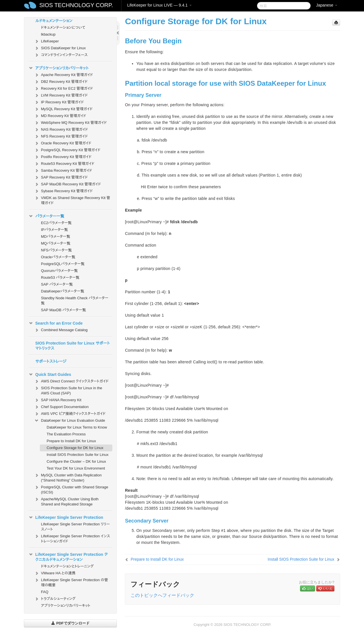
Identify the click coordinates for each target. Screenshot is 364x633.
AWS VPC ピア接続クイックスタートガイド (70, 414)
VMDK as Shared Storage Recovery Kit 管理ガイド (72, 200)
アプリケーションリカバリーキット (58, 68)
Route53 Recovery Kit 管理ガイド (64, 164)
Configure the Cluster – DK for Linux (76, 461)
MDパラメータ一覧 (56, 236)
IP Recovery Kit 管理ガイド (59, 102)
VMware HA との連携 (55, 573)
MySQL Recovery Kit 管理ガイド (63, 109)
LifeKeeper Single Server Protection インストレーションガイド (72, 538)
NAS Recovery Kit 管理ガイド (61, 130)
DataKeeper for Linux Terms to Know (77, 427)
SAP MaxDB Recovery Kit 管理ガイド (68, 184)
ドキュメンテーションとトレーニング (67, 566)
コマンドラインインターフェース (61, 55)
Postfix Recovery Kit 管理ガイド (63, 157)
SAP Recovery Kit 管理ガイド (61, 177)
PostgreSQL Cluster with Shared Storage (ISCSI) (71, 489)
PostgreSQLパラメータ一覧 (63, 264)
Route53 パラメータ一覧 (60, 277)
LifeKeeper (46, 41)
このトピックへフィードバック (162, 595)
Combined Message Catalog (61, 330)
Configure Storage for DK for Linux (75, 448)
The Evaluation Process (66, 434)
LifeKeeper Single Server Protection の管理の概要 (71, 582)
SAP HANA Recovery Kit (58, 400)
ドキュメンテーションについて (63, 27)
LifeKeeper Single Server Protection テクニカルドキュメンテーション (68, 556)
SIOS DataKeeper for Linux (60, 48)
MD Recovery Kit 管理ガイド (60, 116)
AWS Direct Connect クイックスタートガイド (71, 381)
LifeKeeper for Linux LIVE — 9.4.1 (159, 5)
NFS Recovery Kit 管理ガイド (61, 136)
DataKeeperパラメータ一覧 (63, 291)
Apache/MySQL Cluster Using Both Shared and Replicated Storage (66, 501)
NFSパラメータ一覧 (56, 250)
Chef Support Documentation (61, 407)
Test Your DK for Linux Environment (76, 468)
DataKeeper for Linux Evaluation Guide (70, 421)
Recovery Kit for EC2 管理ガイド (64, 89)
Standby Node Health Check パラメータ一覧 (75, 301)
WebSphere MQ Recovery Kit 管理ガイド (71, 123)
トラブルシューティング (55, 599)
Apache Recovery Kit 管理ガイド (64, 75)
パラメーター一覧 (46, 216)
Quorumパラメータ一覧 (59, 271)
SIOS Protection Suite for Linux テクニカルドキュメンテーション (69, 18)
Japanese (327, 5)
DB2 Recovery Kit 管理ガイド (61, 82)
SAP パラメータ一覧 (57, 284)
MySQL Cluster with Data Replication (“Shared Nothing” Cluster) (68, 477)
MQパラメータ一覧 (56, 243)
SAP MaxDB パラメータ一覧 (63, 310)
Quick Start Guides (50, 374)
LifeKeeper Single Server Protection (66, 517)
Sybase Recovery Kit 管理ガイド (63, 191)
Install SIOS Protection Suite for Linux (78, 455)
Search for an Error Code (56, 323)
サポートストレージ (51, 361)
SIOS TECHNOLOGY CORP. (76, 5)
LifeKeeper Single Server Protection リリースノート (75, 527)
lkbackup (48, 34)
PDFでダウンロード (70, 623)
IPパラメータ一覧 (54, 230)
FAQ (45, 592)
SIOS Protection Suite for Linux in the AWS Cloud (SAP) (68, 390)
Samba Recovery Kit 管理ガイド (63, 171)
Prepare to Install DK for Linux (71, 441)
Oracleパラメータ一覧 (58, 257)
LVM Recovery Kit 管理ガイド (61, 95)
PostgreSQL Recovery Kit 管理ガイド (67, 150)
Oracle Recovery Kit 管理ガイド (63, 143)
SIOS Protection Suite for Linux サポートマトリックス (73, 346)
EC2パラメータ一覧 (56, 223)
